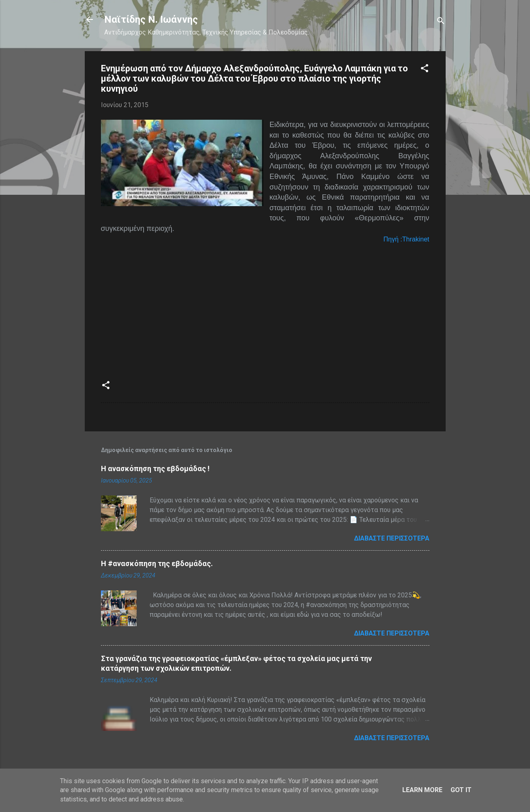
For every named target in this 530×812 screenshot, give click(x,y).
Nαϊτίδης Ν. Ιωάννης (151, 19)
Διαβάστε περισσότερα (392, 538)
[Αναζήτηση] (441, 22)
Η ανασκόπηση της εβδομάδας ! (155, 468)
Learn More (422, 790)
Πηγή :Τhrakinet (407, 239)
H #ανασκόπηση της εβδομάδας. (157, 563)
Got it (461, 790)
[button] (425, 70)
